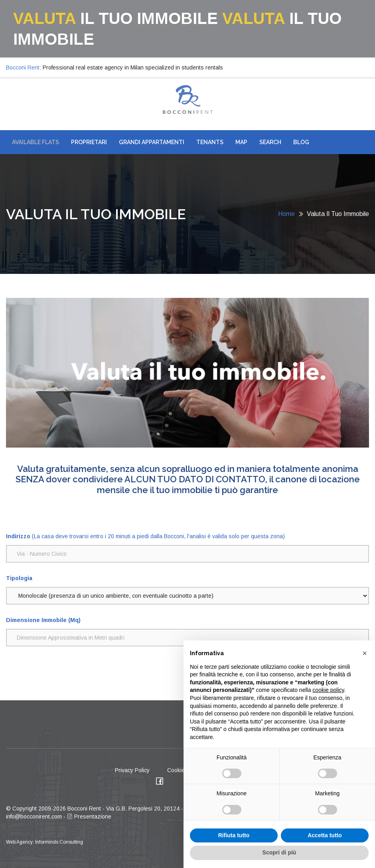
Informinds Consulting (59, 842)
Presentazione (89, 816)
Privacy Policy (132, 770)
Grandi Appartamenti (152, 142)
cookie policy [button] (328, 690)
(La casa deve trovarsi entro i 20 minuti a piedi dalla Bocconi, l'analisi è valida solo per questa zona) (145, 536)
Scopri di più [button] (279, 852)
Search (270, 142)
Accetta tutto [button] (325, 835)
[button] (365, 653)
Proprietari (89, 142)
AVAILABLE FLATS (36, 142)
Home (286, 214)
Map (241, 142)
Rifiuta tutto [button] (234, 835)
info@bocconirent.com (34, 816)
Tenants (210, 142)
